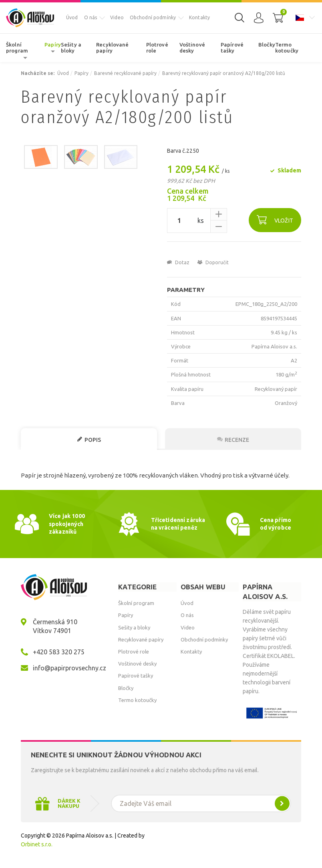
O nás (91, 17)
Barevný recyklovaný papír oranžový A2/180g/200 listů (224, 73)
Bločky (267, 45)
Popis (89, 440)
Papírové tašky (232, 48)
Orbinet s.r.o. (37, 844)
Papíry (53, 45)
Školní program (17, 48)
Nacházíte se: (38, 73)
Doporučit (213, 262)
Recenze (233, 440)
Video (117, 17)
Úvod (72, 17)
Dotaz (178, 262)
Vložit (275, 220)
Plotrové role (157, 48)
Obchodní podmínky (153, 17)
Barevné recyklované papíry (125, 73)
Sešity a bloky (71, 48)
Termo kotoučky (287, 48)
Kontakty (199, 17)
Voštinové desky (192, 48)
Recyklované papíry (112, 48)
